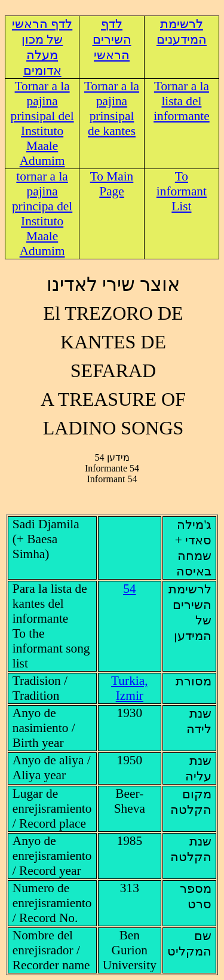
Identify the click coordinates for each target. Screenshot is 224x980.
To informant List (182, 191)
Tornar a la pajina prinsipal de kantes (112, 108)
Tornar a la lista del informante (182, 101)
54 (129, 589)
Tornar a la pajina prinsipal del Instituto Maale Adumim (42, 123)
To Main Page (112, 184)
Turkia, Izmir (129, 688)
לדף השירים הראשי (112, 39)
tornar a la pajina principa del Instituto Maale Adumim (42, 214)
